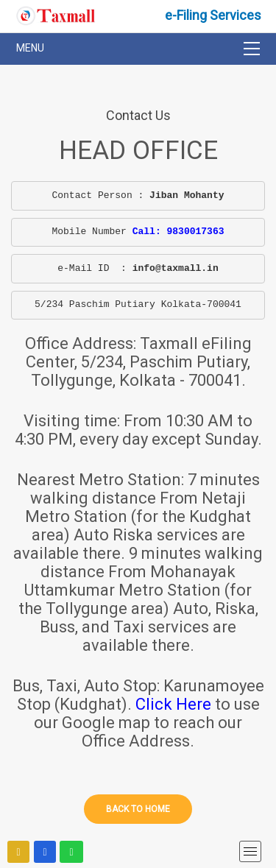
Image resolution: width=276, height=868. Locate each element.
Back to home (138, 809)
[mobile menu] (250, 851)
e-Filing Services (213, 15)
